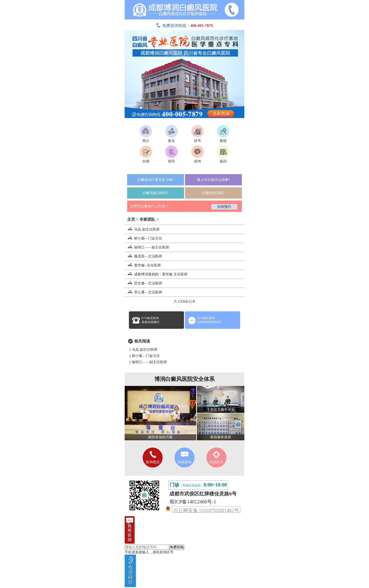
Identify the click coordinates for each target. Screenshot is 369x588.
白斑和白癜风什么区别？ (149, 206)
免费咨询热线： (184, 26)
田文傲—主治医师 (143, 283)
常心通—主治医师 (143, 292)
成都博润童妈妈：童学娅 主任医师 (156, 274)
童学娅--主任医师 (143, 265)
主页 (131, 219)
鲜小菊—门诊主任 (143, 238)
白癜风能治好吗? (156, 193)
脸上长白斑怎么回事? (213, 180)
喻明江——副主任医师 (147, 247)
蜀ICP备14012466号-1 (193, 502)
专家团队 (147, 219)
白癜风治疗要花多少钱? (156, 180)
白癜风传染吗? (213, 193)
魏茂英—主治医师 (143, 256)
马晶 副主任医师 (142, 229)
